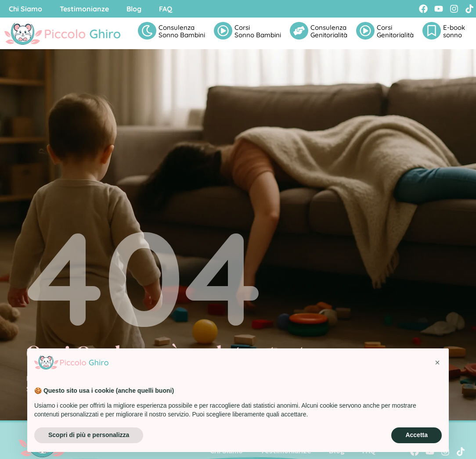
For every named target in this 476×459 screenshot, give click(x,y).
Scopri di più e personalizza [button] (89, 435)
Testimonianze (84, 9)
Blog (134, 9)
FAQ (166, 9)
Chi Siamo (25, 9)
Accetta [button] (416, 435)
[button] (437, 362)
